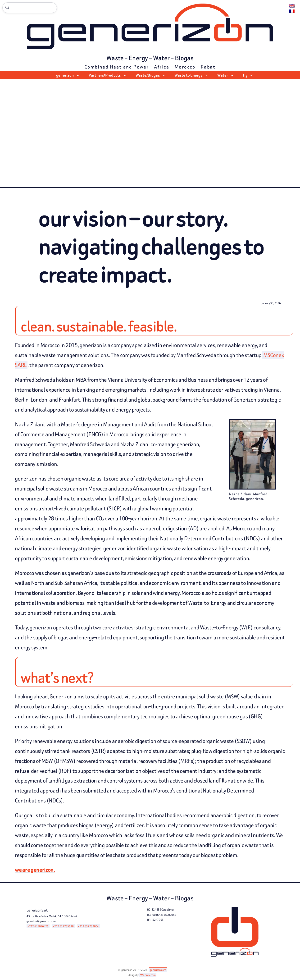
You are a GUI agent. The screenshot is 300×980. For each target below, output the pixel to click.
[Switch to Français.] (292, 11)
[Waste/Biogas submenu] (164, 75)
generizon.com (158, 970)
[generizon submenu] (78, 75)
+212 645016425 (38, 926)
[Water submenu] (232, 75)
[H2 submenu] (251, 75)
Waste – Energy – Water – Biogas (150, 58)
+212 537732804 (88, 926)
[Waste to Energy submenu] (207, 75)
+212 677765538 (63, 926)
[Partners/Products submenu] (125, 75)
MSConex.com (148, 975)
